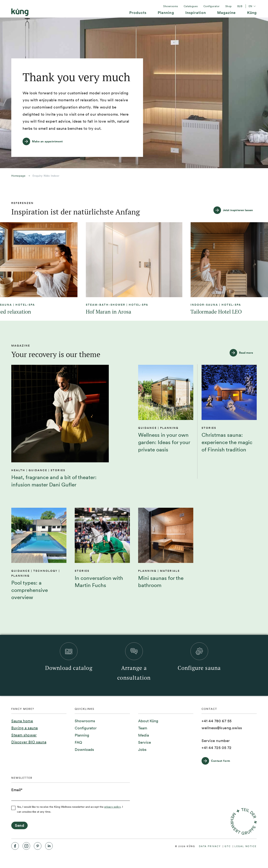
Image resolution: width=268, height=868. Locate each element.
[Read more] (243, 353)
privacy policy (112, 807)
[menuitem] (138, 14)
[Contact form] (218, 761)
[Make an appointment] (45, 141)
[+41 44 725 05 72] (217, 748)
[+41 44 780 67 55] (217, 721)
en (253, 6)
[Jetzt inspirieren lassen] (235, 210)
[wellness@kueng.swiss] (222, 728)
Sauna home (22, 721)
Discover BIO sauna (29, 742)
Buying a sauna (25, 728)
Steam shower (24, 735)
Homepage (18, 176)
